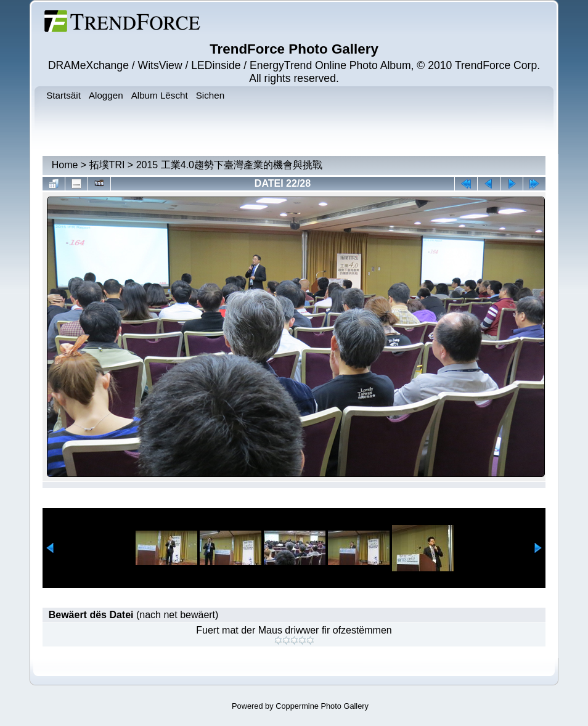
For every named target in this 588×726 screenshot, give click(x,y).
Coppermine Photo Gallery (322, 706)
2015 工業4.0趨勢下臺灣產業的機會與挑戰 (229, 165)
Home (65, 165)
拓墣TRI (107, 165)
